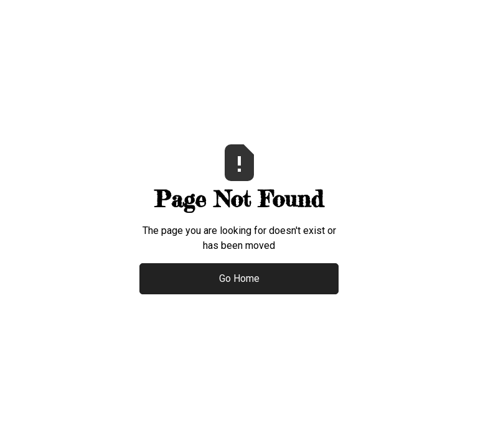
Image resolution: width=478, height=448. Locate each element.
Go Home (239, 278)
